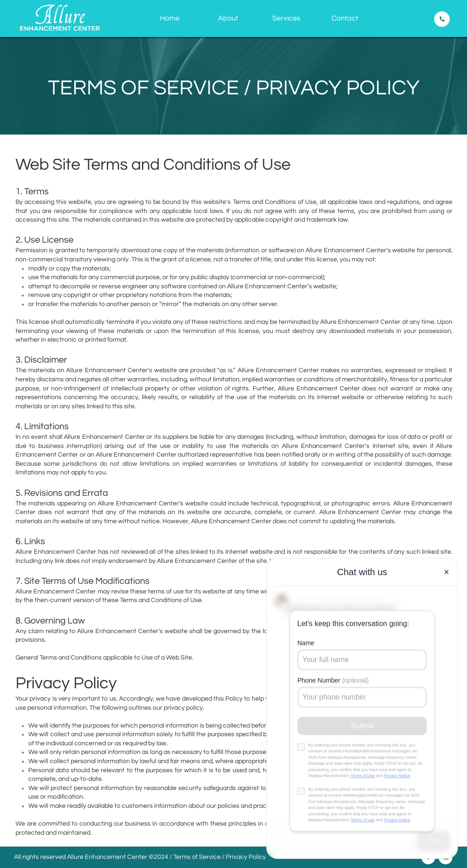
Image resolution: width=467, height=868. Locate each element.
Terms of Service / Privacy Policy (220, 857)
